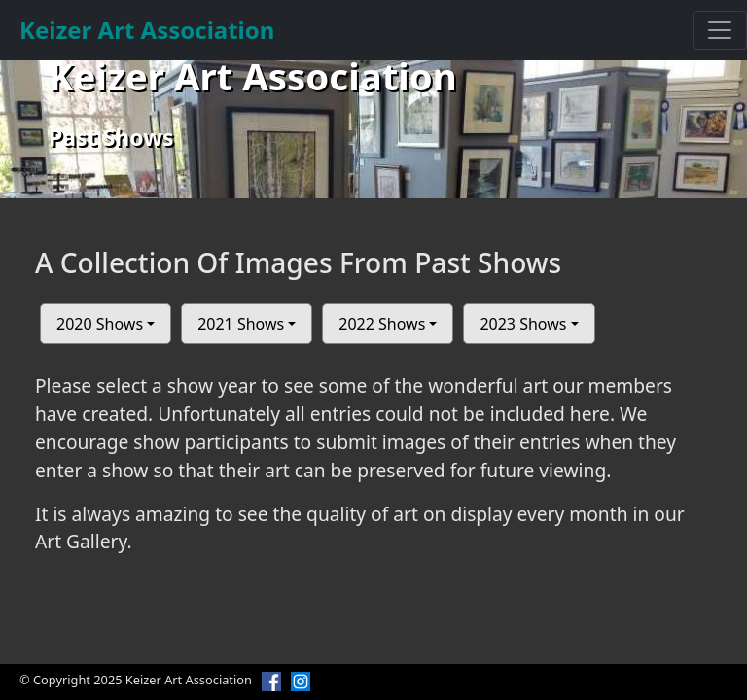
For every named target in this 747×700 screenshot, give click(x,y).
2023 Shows (523, 324)
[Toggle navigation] (720, 30)
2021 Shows (241, 324)
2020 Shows (100, 324)
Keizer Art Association (147, 30)
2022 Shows (382, 324)
